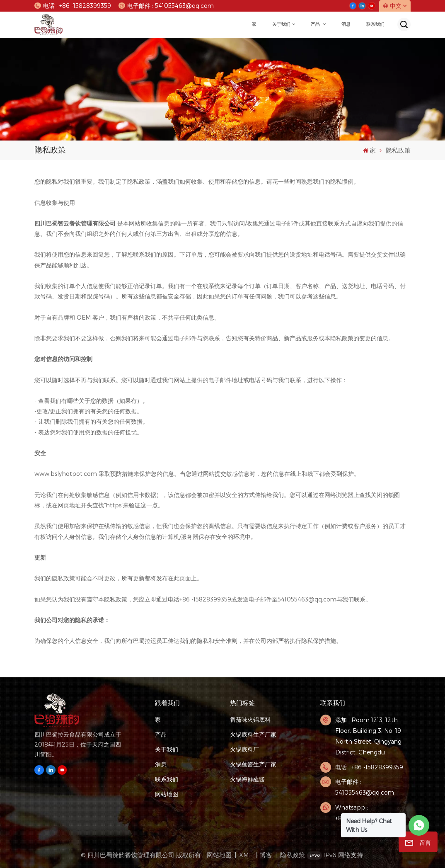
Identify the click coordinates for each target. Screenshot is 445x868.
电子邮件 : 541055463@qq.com (166, 6)
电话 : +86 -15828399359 (73, 6)
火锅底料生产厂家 (253, 734)
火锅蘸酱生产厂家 (253, 764)
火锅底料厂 (244, 749)
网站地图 (167, 794)
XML (246, 855)
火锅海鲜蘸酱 (247, 779)
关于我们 (281, 24)
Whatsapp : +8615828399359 (359, 813)
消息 (346, 24)
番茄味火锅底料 (250, 719)
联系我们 (375, 24)
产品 (316, 24)
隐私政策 (293, 855)
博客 (266, 855)
